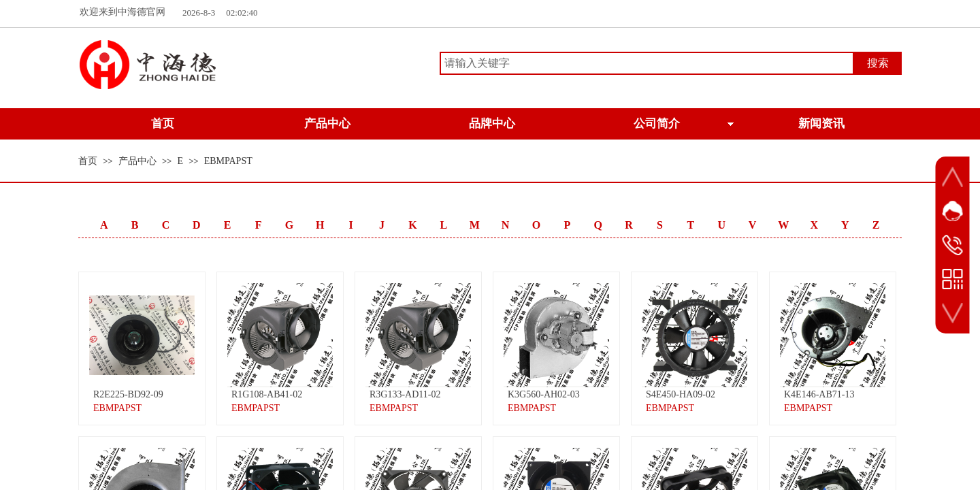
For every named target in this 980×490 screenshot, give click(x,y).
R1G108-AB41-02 (267, 394)
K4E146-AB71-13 (819, 394)
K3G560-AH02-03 (544, 394)
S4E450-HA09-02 (681, 394)
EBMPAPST (228, 161)
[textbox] (647, 63)
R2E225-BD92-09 (128, 394)
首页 (88, 161)
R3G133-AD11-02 (405, 394)
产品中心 (137, 161)
